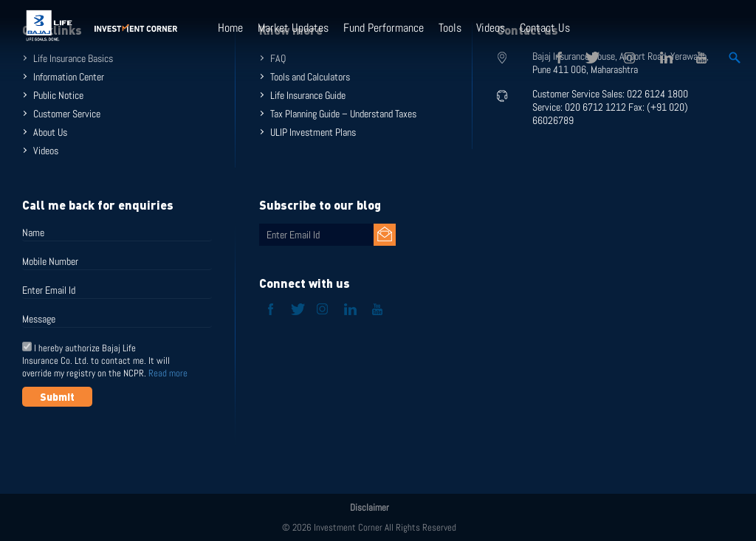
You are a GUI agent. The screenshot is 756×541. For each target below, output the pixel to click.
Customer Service (67, 114)
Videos (491, 28)
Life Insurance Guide (308, 95)
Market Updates (293, 28)
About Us (50, 132)
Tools (450, 28)
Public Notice (58, 95)
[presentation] (134, 443)
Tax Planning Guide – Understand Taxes (343, 114)
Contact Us (545, 28)
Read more (168, 373)
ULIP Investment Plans (313, 132)
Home (230, 28)
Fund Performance (384, 28)
